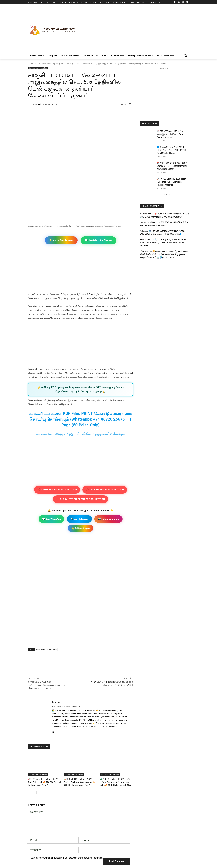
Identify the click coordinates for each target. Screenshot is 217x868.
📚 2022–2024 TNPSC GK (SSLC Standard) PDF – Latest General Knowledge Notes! (172, 166)
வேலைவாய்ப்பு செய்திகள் (53, 64)
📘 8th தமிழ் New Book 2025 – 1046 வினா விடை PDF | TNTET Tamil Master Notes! (171, 150)
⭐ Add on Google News (61, 190)
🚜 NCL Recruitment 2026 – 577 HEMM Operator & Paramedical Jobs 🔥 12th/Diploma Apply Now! (115, 732)
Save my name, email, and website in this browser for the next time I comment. (67, 807)
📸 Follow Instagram (108, 469)
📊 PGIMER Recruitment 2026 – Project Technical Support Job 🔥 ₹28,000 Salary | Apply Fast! (78, 732)
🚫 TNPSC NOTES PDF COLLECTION (57, 440)
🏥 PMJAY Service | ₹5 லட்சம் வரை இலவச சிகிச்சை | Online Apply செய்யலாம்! (171, 134)
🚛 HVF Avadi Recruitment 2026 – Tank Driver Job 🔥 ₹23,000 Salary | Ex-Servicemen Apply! (43, 732)
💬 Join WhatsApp (51, 469)
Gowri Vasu (145, 239)
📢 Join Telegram (79, 469)
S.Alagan (144, 251)
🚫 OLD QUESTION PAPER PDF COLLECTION (81, 449)
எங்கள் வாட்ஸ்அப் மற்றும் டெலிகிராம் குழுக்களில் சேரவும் (80, 384)
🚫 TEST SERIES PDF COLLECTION (105, 440)
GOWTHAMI (146, 214)
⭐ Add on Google (80, 479)
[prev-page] (30, 742)
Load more (165, 194)
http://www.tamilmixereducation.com (66, 657)
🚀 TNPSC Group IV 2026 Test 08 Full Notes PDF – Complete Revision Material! (172, 182)
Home (31, 64)
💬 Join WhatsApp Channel (98, 190)
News (37, 64)
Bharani (38, 104)
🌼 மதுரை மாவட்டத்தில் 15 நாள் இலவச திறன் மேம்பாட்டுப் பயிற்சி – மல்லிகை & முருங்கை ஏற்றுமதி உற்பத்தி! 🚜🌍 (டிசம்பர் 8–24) (164, 254)
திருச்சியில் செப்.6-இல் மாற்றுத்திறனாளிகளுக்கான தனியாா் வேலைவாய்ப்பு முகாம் (47, 635)
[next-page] (35, 742)
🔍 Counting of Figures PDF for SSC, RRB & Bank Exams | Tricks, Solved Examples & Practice (164, 242)
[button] (185, 56)
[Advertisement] (133, 29)
